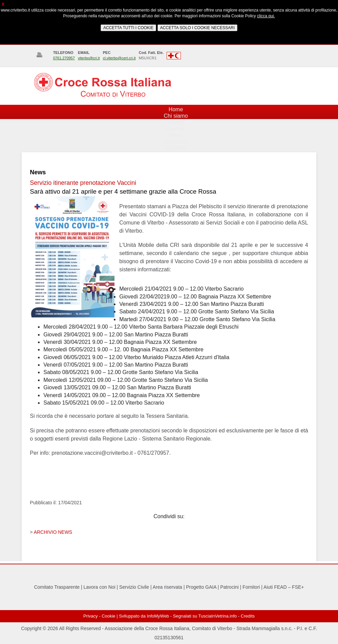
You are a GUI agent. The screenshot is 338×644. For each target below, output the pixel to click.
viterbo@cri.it (89, 58)
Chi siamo (176, 116)
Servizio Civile (134, 587)
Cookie (108, 616)
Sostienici (176, 142)
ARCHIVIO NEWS (53, 532)
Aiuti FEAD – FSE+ (284, 587)
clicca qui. (266, 16)
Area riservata (167, 587)
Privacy (91, 616)
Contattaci (176, 148)
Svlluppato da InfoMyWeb (144, 616)
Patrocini (229, 587)
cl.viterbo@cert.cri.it (119, 58)
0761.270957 (64, 58)
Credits (248, 616)
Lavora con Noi (100, 587)
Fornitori (251, 587)
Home (176, 109)
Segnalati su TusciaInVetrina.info (205, 616)
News (176, 135)
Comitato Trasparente (57, 587)
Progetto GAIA (201, 587)
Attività (176, 122)
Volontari (176, 129)
